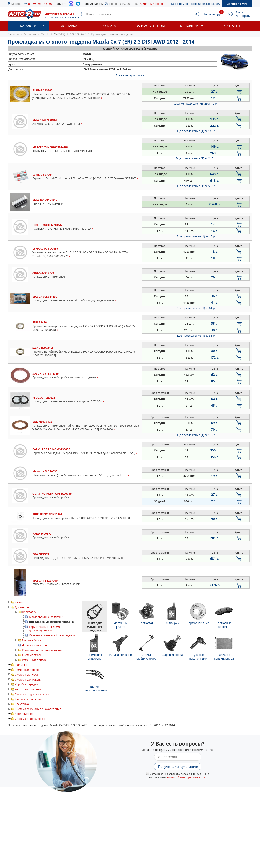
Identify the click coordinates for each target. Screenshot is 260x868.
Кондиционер (24, 714)
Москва (16, 4)
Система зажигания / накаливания (38, 709)
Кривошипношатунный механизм (45, 650)
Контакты (232, 26)
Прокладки (29, 612)
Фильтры (21, 665)
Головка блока (32, 640)
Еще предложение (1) (196, 131)
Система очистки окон (30, 719)
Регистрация (244, 16)
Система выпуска (26, 675)
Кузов (19, 602)
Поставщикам (191, 26)
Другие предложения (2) (196, 103)
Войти (239, 12)
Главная (13, 34)
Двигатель (22, 607)
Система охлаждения (29, 679)
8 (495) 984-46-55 (40, 4)
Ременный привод (34, 660)
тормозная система (28, 689)
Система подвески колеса (32, 694)
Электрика (22, 704)
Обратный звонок (152, 4)
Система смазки (33, 655)
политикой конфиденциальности (186, 777)
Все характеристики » (130, 75)
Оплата (110, 26)
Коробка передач (26, 684)
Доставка (69, 26)
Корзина (209, 14)
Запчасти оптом (150, 26)
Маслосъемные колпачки (46, 617)
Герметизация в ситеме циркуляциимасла (45, 629)
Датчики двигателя (35, 645)
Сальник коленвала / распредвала (52, 635)
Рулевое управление (29, 699)
